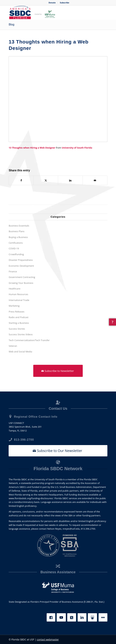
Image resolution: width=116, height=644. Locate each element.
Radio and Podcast (18, 317)
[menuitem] (52, 3)
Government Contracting (22, 277)
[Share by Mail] (95, 180)
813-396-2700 (24, 440)
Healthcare (14, 289)
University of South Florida (77, 148)
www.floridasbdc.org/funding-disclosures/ (31, 498)
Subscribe (65, 3)
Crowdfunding (16, 254)
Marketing (14, 306)
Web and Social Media (20, 352)
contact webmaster (48, 639)
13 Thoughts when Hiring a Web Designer (32, 148)
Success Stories (17, 329)
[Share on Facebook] (21, 180)
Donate (52, 3)
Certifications (16, 243)
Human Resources (18, 294)
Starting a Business (19, 323)
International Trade (19, 300)
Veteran (13, 346)
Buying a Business (18, 237)
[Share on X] (46, 180)
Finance (13, 271)
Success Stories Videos (21, 334)
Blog (11, 24)
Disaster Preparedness (21, 260)
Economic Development (21, 266)
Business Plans (16, 231)
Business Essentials (19, 226)
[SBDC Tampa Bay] (48, 13)
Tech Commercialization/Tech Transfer (29, 340)
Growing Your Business (21, 283)
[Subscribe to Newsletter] (58, 371)
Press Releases (16, 312)
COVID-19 (14, 248)
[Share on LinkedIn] (70, 180)
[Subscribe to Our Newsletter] (58, 451)
